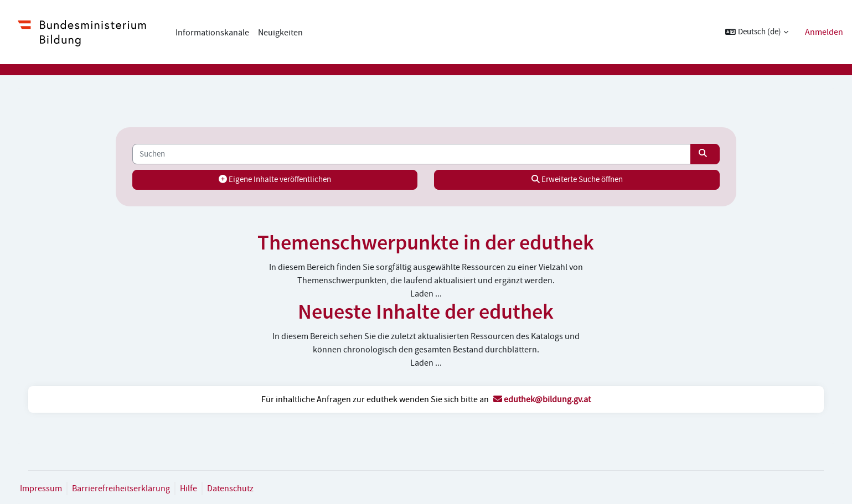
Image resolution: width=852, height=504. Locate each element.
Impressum (52, 489)
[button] (757, 32)
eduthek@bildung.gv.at (542, 399)
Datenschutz (241, 489)
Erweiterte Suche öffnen (572, 180)
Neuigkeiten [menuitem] (280, 33)
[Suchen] (412, 154)
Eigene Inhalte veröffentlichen (280, 180)
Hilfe (200, 489)
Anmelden (824, 32)
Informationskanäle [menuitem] (212, 33)
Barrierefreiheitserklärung (132, 489)
